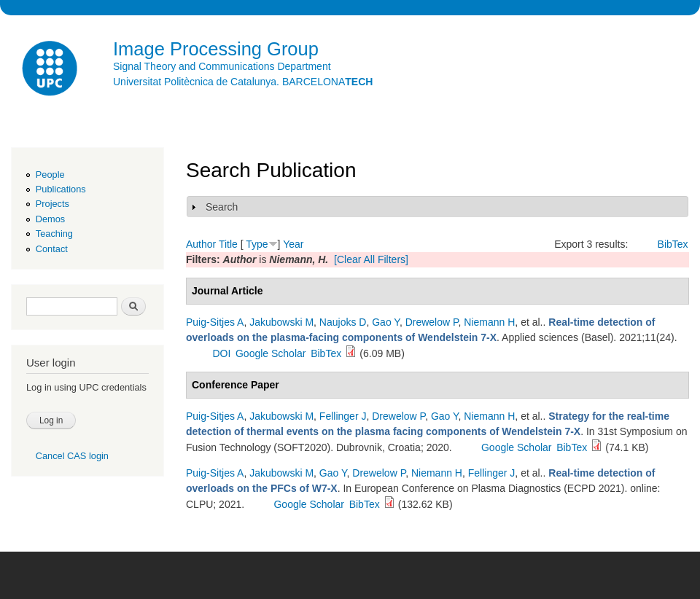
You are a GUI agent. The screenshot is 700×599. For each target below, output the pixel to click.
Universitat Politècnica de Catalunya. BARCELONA (243, 82)
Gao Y (386, 322)
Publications (61, 189)
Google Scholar (271, 353)
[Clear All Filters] (371, 259)
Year (293, 244)
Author (201, 244)
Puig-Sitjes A (215, 322)
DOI (221, 353)
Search (222, 207)
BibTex (673, 244)
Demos (50, 219)
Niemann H (489, 322)
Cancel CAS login (72, 456)
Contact (52, 249)
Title (228, 244)
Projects (52, 204)
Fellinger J (343, 416)
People (50, 175)
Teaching (54, 234)
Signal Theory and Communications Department (222, 66)
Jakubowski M (281, 322)
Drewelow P (432, 322)
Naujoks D (343, 322)
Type (257, 244)
